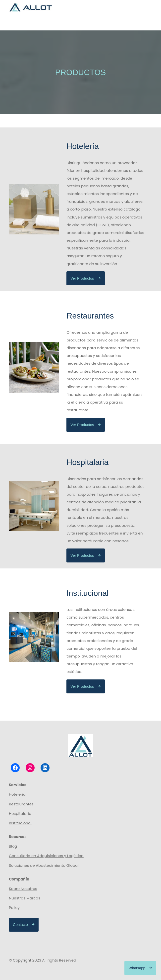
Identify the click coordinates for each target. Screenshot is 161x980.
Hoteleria (17, 794)
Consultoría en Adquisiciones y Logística (46, 856)
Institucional (20, 823)
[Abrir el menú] (147, 23)
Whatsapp (137, 968)
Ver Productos (82, 278)
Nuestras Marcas (25, 898)
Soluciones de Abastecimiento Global (44, 865)
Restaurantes (21, 804)
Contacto (20, 925)
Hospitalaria (20, 814)
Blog (13, 846)
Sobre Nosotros (23, 889)
